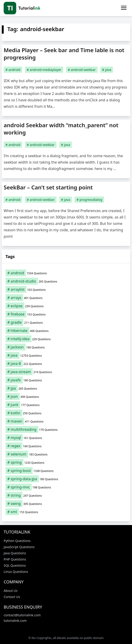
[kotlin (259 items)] (66, 413)
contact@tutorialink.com (22, 615)
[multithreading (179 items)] (66, 429)
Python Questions (17, 541)
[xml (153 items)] (66, 512)
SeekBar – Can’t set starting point (48, 187)
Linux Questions (16, 572)
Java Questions (15, 553)
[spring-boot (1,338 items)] (66, 471)
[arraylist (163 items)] (66, 289)
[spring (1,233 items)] (66, 462)
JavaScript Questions (19, 547)
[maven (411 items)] (66, 421)
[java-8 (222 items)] (66, 364)
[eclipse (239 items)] (66, 306)
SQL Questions (15, 565)
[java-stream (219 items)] (66, 372)
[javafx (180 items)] (66, 380)
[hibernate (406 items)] (66, 331)
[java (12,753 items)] (66, 355)
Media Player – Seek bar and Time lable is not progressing (64, 54)
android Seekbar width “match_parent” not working (61, 129)
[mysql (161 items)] (66, 438)
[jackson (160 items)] (66, 347)
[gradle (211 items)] (66, 322)
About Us (11, 591)
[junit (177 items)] (66, 405)
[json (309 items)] (66, 396)
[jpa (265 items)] (66, 388)
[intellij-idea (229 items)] (66, 339)
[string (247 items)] (66, 495)
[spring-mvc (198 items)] (66, 487)
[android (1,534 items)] (66, 273)
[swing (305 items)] (66, 504)
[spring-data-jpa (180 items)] (66, 479)
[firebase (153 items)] (66, 314)
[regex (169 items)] (66, 446)
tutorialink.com (15, 621)
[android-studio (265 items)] (66, 281)
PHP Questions (15, 559)
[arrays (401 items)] (66, 298)
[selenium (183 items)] (66, 454)
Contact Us (12, 597)
